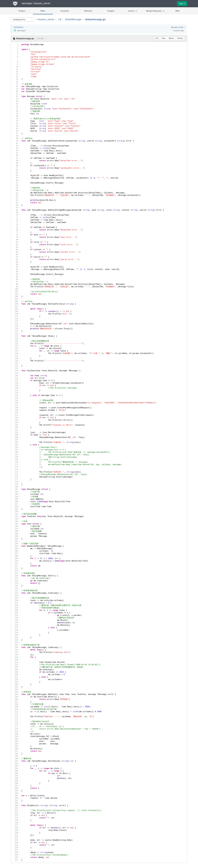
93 (15, 272)
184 (15, 497)
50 (15, 166)
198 (15, 531)
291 (15, 761)
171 (15, 465)
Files (43, 11)
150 (15, 413)
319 (15, 830)
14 (15, 77)
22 (15, 96)
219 (15, 583)
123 (15, 346)
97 (15, 282)
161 (15, 440)
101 (15, 292)
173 (15, 470)
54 (15, 175)
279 (15, 731)
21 (15, 94)
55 (15, 178)
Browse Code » (178, 27)
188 (15, 507)
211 (15, 563)
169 (15, 460)
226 (15, 600)
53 (15, 173)
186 (15, 502)
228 (15, 605)
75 (15, 227)
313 (15, 815)
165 (15, 450)
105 (15, 302)
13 (15, 74)
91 (15, 267)
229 (15, 608)
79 (15, 237)
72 (15, 220)
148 (15, 408)
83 (15, 247)
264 (15, 694)
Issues (133, 11)
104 (15, 299)
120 (15, 339)
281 (15, 736)
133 (15, 371)
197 (15, 529)
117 (15, 331)
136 (15, 378)
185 (15, 499)
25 (15, 104)
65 (15, 203)
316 (15, 823)
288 (15, 754)
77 (15, 232)
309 (15, 806)
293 (15, 766)
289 (15, 756)
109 (15, 311)
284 (15, 744)
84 (15, 250)
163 (15, 445)
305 (15, 796)
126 (15, 353)
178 (15, 482)
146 (15, 403)
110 (15, 314)
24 (15, 101)
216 (15, 576)
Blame (171, 38)
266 (15, 699)
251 (15, 662)
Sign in (182, 3)
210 (15, 561)
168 (15, 457)
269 (15, 707)
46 (15, 156)
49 (15, 163)
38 (15, 136)
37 (15, 133)
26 (15, 106)
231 (15, 613)
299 (15, 781)
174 (15, 472)
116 (15, 329)
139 (15, 386)
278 (15, 729)
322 (15, 838)
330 (15, 857)
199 (15, 534)
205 (15, 549)
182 (15, 492)
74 (15, 225)
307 (15, 801)
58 (15, 185)
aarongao (27, 3)
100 (15, 289)
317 (15, 825)
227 (15, 603)
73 (15, 222)
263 (15, 692)
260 (15, 684)
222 (15, 591)
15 (15, 79)
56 (15, 180)
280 (15, 734)
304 (15, 793)
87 (15, 257)
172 (15, 467)
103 (15, 297)
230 (15, 610)
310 (15, 808)
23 (15, 99)
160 (15, 437)
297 (15, 776)
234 (15, 620)
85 (15, 252)
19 (15, 89)
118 (15, 334)
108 (15, 309)
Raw (164, 38)
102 (15, 294)
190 (15, 512)
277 (15, 726)
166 (15, 452)
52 (15, 171)
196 (15, 526)
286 (15, 749)
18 (15, 87)
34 (15, 126)
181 (15, 489)
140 (15, 388)
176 (15, 477)
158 (15, 432)
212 (15, 566)
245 (15, 647)
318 (15, 828)
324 (15, 843)
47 (15, 158)
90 (15, 264)
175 (15, 474)
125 (15, 351)
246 (15, 650)
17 (15, 84)
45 (15, 153)
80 (15, 240)
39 (15, 138)
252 (15, 665)
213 (15, 568)
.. (25, 27)
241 (15, 638)
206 (15, 551)
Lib (60, 19)
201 (15, 539)
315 (15, 820)
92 (15, 269)
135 (15, 376)
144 (15, 398)
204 (15, 546)
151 (15, 415)
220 (15, 586)
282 (15, 739)
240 (15, 635)
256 (15, 675)
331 (15, 860)
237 (15, 628)
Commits (65, 11)
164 (15, 447)
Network (88, 11)
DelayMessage (73, 19)
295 (15, 771)
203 (15, 544)
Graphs (111, 11)
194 (15, 521)
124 (15, 348)
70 (15, 215)
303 (15, 791)
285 (15, 746)
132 (15, 368)
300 (15, 783)
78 (15, 235)
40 (15, 141)
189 (15, 509)
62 (15, 195)
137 (15, 381)
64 (15, 200)
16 (15, 82)
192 (15, 516)
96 (15, 279)
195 (15, 524)
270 (15, 709)
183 (15, 494)
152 (15, 418)
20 (15, 91)
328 (15, 852)
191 (15, 514)
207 (15, 554)
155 (15, 425)
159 (15, 435)
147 (15, 405)
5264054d (18, 27)
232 (15, 615)
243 (15, 642)
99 (15, 287)
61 (15, 193)
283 (15, 741)
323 (15, 840)
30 (15, 116)
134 (15, 373)
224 (15, 596)
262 (15, 689)
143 (15, 395)
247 (15, 652)
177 (15, 479)
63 (15, 198)
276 (15, 724)
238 (15, 630)
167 (15, 455)
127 (15, 356)
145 (15, 400)
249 (15, 657)
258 (15, 680)
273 (15, 717)
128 (15, 358)
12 (15, 72)
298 (15, 778)
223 (15, 593)
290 (15, 759)
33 (15, 124)
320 (15, 833)
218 (15, 581)
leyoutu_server (46, 19)
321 (15, 835)
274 (15, 719)
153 (15, 420)
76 (15, 230)
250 (15, 660)
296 (15, 773)
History (180, 38)
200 (15, 536)
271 (15, 712)
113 (15, 321)
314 (15, 818)
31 (15, 119)
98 (15, 284)
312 (15, 813)
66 (15, 205)
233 (15, 618)
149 (15, 410)
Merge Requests (156, 11)
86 (15, 255)
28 (15, 111)
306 (15, 798)
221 (15, 588)
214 (15, 571)
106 (15, 304)
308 (15, 803)
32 (15, 121)
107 (15, 306)
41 (15, 143)
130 (15, 363)
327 (15, 850)
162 (15, 442)
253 (15, 667)
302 (15, 788)
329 (15, 855)
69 (15, 213)
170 (15, 462)
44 (15, 151)
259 (15, 682)
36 (15, 131)
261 (15, 687)
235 (15, 623)
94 (15, 274)
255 (15, 672)
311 (15, 810)
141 (15, 390)
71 (15, 218)
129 (15, 361)
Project (22, 11)
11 (15, 69)
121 (15, 341)
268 (15, 704)
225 (15, 598)
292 (15, 764)
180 (15, 487)
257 (15, 677)
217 (15, 578)
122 (15, 344)
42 (15, 146)
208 (15, 556)
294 (15, 768)
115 (15, 326)
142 (15, 393)
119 (15, 336)
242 (15, 640)
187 (15, 504)
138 (15, 383)
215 (15, 573)
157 (15, 430)
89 (15, 262)
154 (15, 423)
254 (15, 670)
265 (15, 697)
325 (15, 845)
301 (15, 786)
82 (15, 245)
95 (15, 277)
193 (15, 519)
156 (15, 428)
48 (15, 161)
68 (15, 210)
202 (15, 541)
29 (15, 114)
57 (15, 183)
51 (15, 168)
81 (15, 242)
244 (15, 645)
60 (15, 190)
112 (15, 319)
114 (15, 324)
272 (15, 714)
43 (15, 148)
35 (15, 129)
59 (15, 188)
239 (15, 633)
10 (15, 67)
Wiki (178, 11)
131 (15, 366)
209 (15, 558)
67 (15, 208)
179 (15, 484)
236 (15, 625)
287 (15, 751)
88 (15, 260)
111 (15, 316)
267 (15, 702)
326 (15, 848)
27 (15, 109)
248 (15, 655)
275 (15, 722)
